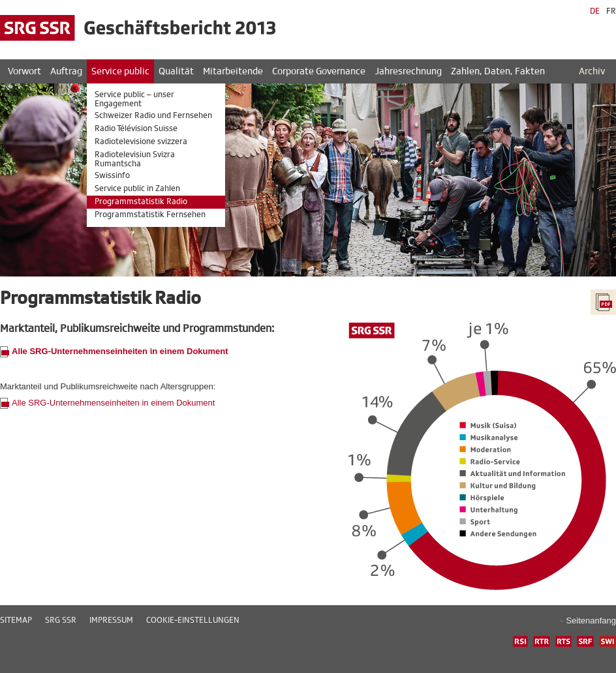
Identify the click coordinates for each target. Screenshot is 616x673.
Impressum (111, 620)
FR (611, 11)
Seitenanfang (591, 621)
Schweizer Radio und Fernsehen (153, 115)
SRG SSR (61, 620)
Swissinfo (112, 175)
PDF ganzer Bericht (603, 302)
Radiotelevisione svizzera (141, 142)
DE (595, 11)
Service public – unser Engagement (134, 99)
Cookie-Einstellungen (193, 620)
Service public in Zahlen (137, 188)
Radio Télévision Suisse (136, 128)
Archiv (592, 71)
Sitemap (16, 620)
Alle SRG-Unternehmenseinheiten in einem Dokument (113, 403)
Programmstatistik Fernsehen (150, 215)
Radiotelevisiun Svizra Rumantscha (135, 159)
